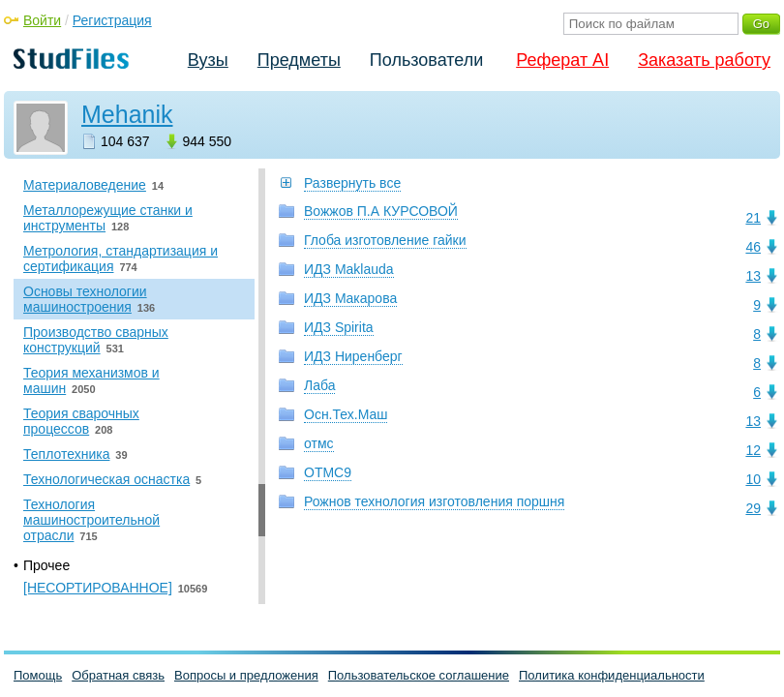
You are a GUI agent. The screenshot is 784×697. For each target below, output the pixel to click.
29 (753, 508)
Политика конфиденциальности (612, 675)
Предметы (299, 60)
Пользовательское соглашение (419, 675)
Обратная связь (118, 675)
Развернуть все (352, 183)
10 (753, 479)
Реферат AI (562, 60)
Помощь (38, 675)
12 (753, 450)
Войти (42, 20)
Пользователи (426, 60)
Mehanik (127, 114)
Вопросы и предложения (246, 675)
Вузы (208, 60)
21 (753, 218)
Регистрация (112, 20)
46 (753, 247)
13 (753, 276)
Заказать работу (704, 60)
